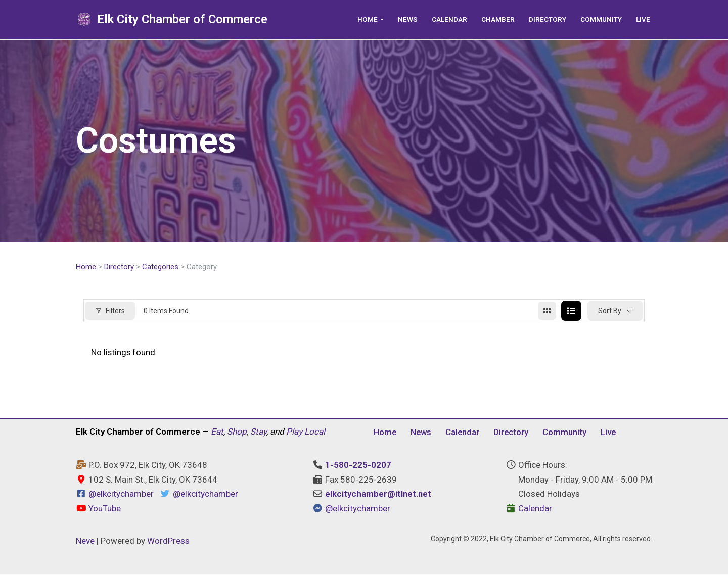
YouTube (98, 509)
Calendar (449, 19)
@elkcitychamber (121, 495)
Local (315, 432)
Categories (160, 267)
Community (601, 19)
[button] (382, 19)
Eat (217, 432)
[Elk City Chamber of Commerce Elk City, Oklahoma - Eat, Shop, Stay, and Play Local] (172, 19)
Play (294, 432)
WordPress (168, 541)
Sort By (610, 311)
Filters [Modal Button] (110, 311)
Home (86, 267)
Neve (85, 541)
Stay (258, 432)
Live (643, 19)
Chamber (498, 19)
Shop (237, 432)
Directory (548, 19)
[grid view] (547, 311)
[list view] (571, 311)
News (408, 19)
